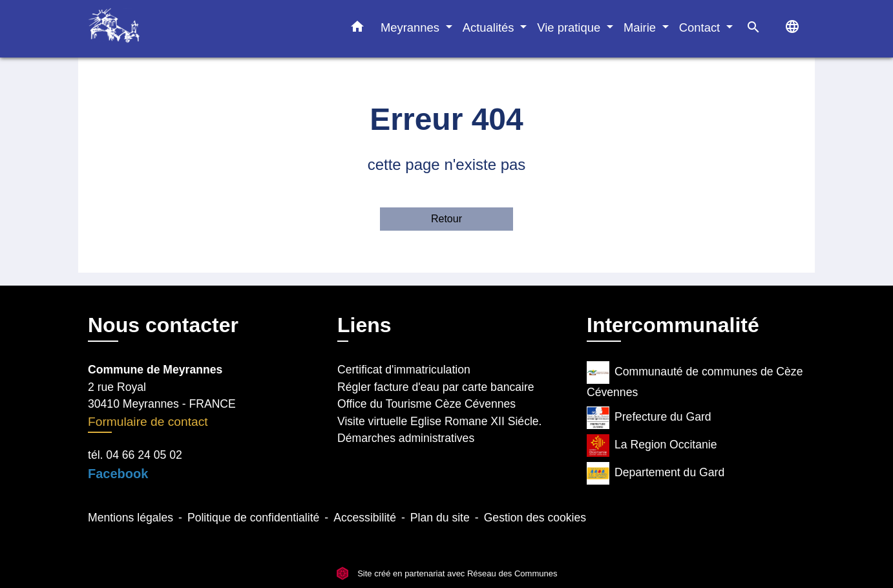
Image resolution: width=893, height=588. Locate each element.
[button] (357, 29)
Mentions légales (131, 518)
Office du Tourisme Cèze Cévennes (426, 404)
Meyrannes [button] (412, 27)
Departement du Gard (656, 473)
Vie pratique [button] (570, 27)
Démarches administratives (406, 438)
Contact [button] (701, 27)
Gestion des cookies (535, 518)
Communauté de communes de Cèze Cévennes (695, 380)
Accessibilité (365, 518)
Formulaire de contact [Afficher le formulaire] (148, 422)
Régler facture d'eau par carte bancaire (436, 387)
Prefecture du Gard (649, 418)
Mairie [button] (641, 27)
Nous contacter (163, 325)
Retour (446, 219)
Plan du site (440, 518)
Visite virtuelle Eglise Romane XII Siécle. (440, 421)
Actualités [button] (490, 27)
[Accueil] (169, 29)
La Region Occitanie (652, 446)
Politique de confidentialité (253, 518)
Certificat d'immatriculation (404, 370)
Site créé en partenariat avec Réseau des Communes (447, 573)
